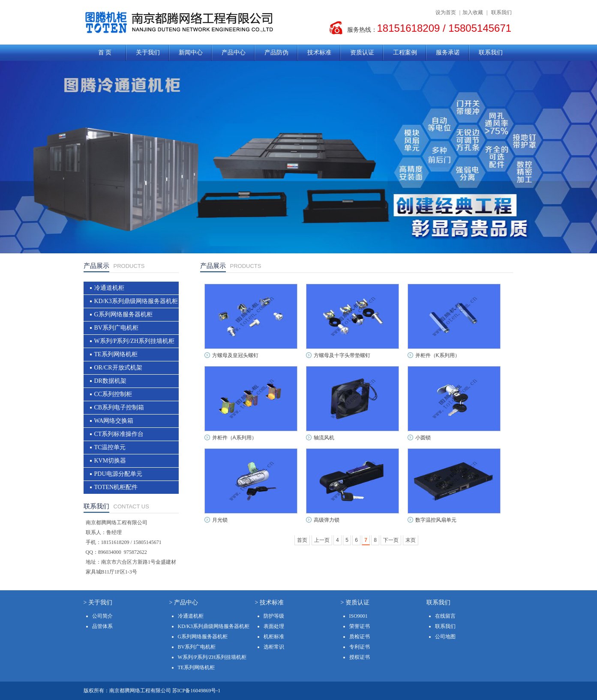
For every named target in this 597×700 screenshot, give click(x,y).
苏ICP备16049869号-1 (196, 691)
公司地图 (445, 637)
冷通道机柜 (109, 288)
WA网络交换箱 (114, 421)
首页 (302, 540)
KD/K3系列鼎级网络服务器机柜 (136, 301)
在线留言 (445, 616)
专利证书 (360, 647)
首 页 (105, 53)
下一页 (391, 540)
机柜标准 (274, 637)
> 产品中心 (184, 602)
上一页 (322, 540)
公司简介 (102, 616)
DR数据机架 (110, 381)
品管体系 (102, 626)
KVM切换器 (110, 461)
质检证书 (360, 637)
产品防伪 (276, 53)
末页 (411, 540)
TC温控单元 (110, 447)
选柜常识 (274, 647)
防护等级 (274, 616)
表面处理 (274, 626)
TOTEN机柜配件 (116, 487)
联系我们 (501, 12)
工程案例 (405, 53)
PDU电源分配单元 (118, 474)
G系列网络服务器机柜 (123, 314)
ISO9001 (358, 616)
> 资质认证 (355, 602)
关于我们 (148, 53)
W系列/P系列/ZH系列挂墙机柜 (134, 341)
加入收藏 (473, 12)
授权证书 (360, 657)
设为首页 (446, 12)
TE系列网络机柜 (116, 354)
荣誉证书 (360, 626)
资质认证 (362, 53)
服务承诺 (448, 53)
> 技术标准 (269, 602)
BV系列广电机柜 (116, 328)
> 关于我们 (98, 602)
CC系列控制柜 (113, 394)
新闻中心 (191, 53)
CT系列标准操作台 (119, 434)
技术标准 (319, 53)
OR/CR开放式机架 (118, 368)
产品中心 (234, 53)
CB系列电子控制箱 (119, 407)
